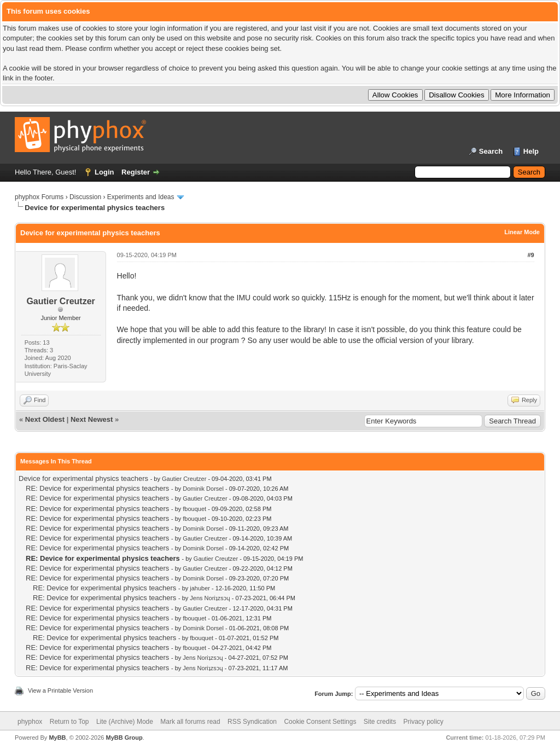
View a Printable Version (60, 690)
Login (104, 172)
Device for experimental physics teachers (83, 478)
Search (491, 151)
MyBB (57, 738)
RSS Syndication (252, 722)
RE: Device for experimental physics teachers (97, 488)
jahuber (200, 588)
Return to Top (69, 722)
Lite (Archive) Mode (125, 722)
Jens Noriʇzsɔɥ (210, 598)
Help (531, 151)
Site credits (380, 722)
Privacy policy (424, 722)
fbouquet (194, 509)
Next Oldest (45, 419)
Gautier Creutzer (60, 301)
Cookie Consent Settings (320, 722)
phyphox (30, 722)
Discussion (85, 197)
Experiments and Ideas (141, 197)
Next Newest (92, 419)
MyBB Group (124, 738)
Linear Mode (522, 232)
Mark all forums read (190, 722)
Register (136, 172)
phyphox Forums (39, 197)
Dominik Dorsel (203, 489)
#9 (530, 255)
